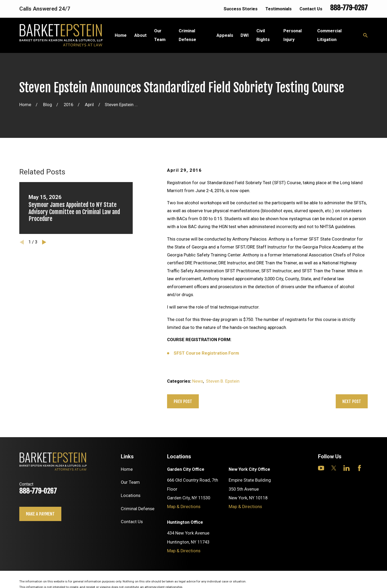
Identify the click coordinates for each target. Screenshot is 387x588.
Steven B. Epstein (223, 381)
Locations (131, 496)
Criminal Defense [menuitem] (187, 35)
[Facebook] (359, 468)
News (198, 381)
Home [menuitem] (121, 35)
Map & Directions (184, 507)
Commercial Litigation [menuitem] (329, 35)
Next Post (352, 401)
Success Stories (241, 9)
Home (127, 469)
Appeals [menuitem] (225, 35)
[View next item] (44, 242)
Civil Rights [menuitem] (263, 35)
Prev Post (183, 401)
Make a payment (40, 514)
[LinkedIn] (346, 468)
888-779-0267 (349, 8)
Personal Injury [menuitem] (292, 35)
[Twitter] (334, 468)
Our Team (130, 482)
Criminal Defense (138, 509)
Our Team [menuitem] (160, 35)
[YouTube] (321, 468)
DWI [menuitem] (245, 35)
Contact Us (311, 9)
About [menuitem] (140, 35)
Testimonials (278, 9)
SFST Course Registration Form (206, 353)
